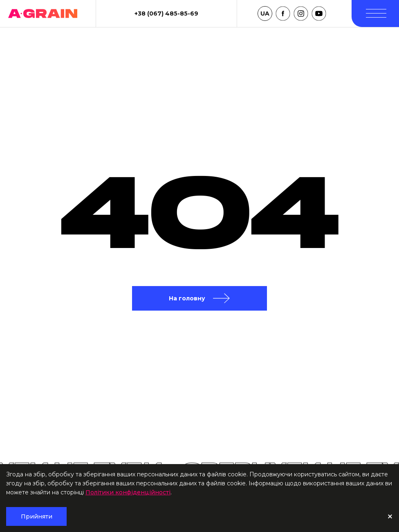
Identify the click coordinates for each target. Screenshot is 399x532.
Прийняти (37, 516)
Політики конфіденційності (128, 492)
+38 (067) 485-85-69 (166, 14)
